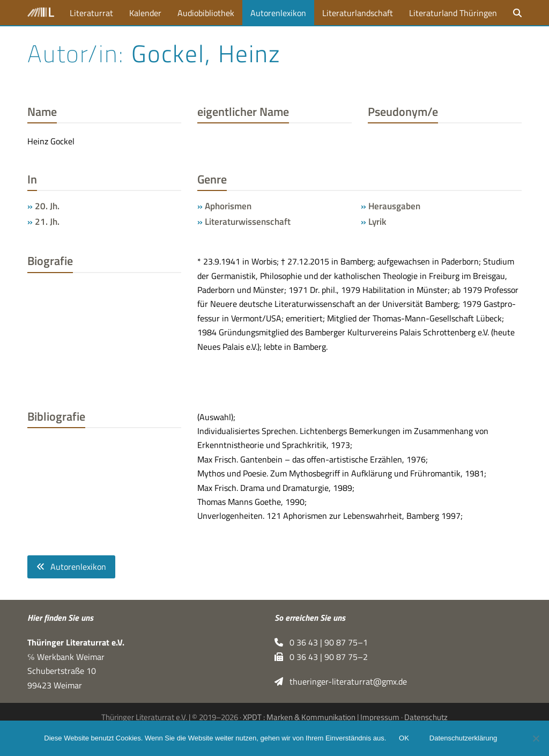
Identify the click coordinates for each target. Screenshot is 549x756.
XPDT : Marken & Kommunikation (299, 717)
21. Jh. (47, 221)
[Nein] (536, 738)
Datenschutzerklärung (463, 739)
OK (404, 739)
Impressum (380, 717)
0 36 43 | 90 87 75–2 (321, 657)
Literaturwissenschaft (248, 221)
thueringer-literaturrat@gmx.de (341, 682)
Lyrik (377, 221)
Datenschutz (426, 717)
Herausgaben (394, 206)
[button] (517, 13)
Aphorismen (228, 206)
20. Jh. (47, 206)
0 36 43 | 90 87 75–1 (321, 643)
